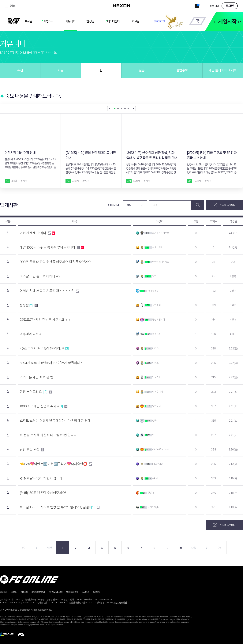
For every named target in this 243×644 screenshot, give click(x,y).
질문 (142, 70)
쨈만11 (155, 276)
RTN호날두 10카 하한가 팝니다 (41, 478)
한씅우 (151, 493)
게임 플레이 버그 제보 (223, 70)
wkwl (155, 478)
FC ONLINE (14, 20)
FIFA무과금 (158, 464)
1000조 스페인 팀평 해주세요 (44, 406)
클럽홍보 (182, 70)
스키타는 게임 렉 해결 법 (37, 377)
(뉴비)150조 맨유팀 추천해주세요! (43, 493)
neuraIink (153, 291)
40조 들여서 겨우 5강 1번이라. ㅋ (45, 348)
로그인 (230, 6)
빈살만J (156, 377)
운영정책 (96, 592)
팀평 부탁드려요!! (36, 392)
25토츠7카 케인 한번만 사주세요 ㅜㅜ (46, 320)
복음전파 (156, 334)
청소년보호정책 (72, 592)
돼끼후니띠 (157, 392)
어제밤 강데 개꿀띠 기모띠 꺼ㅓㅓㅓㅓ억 (49, 293)
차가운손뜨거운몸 (161, 233)
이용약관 (24, 592)
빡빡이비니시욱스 (161, 262)
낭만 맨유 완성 (32, 452)
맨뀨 (154, 421)
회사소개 (3, 592)
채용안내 (14, 592)
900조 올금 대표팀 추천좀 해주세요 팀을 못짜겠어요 (56, 262)
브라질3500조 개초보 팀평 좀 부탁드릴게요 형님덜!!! (60, 507)
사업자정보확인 (120, 603)
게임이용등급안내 (38, 592)
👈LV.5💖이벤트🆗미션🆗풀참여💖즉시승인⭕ (56, 467)
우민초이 (156, 305)
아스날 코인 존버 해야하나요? (40, 276)
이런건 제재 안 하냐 (37, 236)
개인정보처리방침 (55, 592)
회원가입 (215, 6)
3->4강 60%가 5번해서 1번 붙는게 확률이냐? (51, 363)
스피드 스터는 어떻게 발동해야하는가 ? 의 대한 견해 (56, 421)
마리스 (155, 348)
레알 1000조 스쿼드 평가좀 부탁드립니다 (52, 250)
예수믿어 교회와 (31, 334)
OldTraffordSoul (161, 449)
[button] (133, 109)
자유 (61, 70)
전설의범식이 (159, 320)
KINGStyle (153, 507)
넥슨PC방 (85, 592)
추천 (20, 70)
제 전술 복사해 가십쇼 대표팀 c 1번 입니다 (49, 435)
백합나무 (156, 406)
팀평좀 (29, 305)
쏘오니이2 (157, 247)
